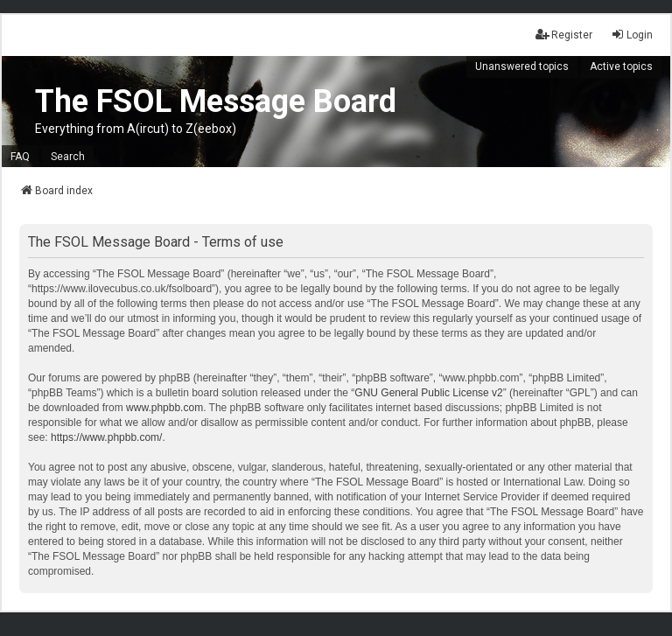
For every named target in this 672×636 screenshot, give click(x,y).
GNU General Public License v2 (428, 393)
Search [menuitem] (68, 157)
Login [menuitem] (632, 35)
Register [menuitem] (564, 35)
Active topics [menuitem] (621, 66)
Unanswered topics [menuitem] (522, 66)
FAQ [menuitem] (20, 157)
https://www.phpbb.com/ (106, 437)
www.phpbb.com (164, 408)
